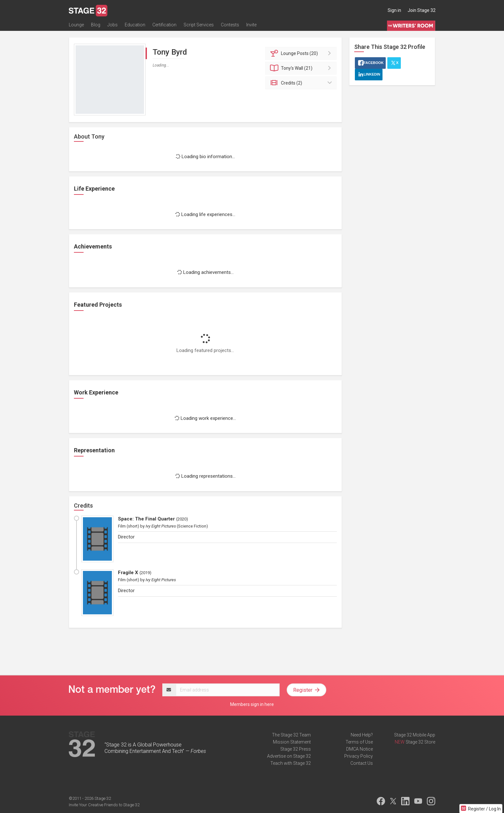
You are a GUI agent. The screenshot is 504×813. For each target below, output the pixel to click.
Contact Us (362, 763)
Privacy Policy (359, 756)
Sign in (394, 10)
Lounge (76, 25)
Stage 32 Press (296, 749)
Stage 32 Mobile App (415, 735)
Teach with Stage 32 (291, 763)
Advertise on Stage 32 (289, 756)
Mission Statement (292, 742)
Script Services (199, 25)
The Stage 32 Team (291, 735)
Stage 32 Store (420, 742)
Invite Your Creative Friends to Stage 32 (104, 805)
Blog (96, 25)
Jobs (113, 25)
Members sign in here (252, 704)
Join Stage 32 (422, 10)
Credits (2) (302, 83)
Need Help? (362, 735)
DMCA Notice (360, 749)
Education (135, 25)
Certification (164, 25)
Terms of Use (359, 742)
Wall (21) (302, 68)
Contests (230, 25)
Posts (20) (302, 53)
